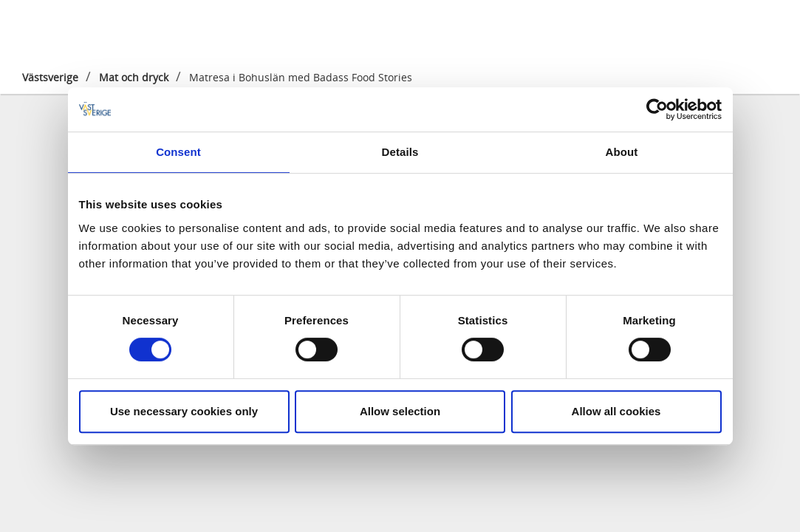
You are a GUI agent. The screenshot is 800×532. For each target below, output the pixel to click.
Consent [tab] (178, 152)
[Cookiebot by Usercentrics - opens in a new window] (657, 109)
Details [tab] (400, 152)
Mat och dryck (134, 77)
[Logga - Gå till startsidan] (69, 30)
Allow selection (400, 411)
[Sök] (766, 29)
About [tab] (622, 152)
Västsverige (50, 77)
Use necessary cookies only (184, 411)
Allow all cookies (616, 411)
